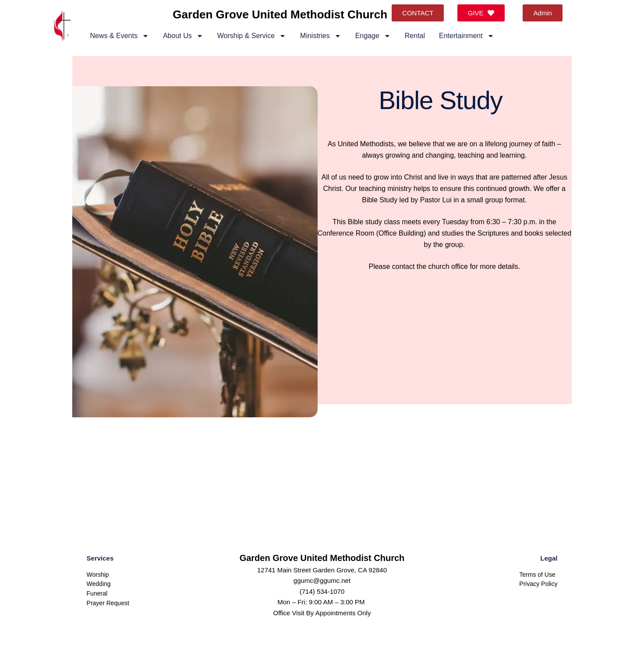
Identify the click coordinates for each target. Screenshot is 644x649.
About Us (183, 36)
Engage (373, 36)
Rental (415, 36)
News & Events (119, 36)
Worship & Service (252, 36)
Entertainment (467, 36)
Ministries (321, 36)
